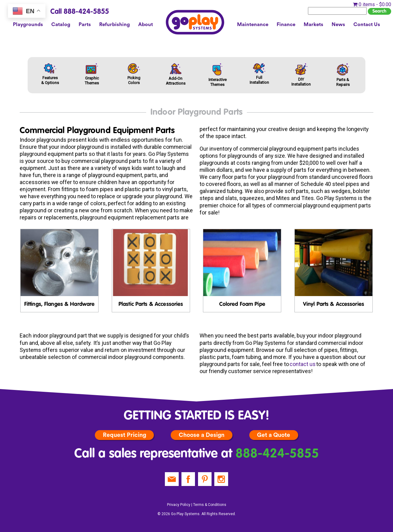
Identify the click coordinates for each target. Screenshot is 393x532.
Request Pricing (125, 435)
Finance (286, 25)
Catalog (61, 25)
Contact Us (367, 25)
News (338, 25)
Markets (313, 25)
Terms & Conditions (210, 505)
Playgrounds (28, 25)
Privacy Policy (179, 505)
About (146, 25)
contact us (303, 364)
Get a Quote (274, 435)
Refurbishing (115, 25)
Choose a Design (202, 435)
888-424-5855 (277, 454)
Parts (85, 25)
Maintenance (253, 25)
